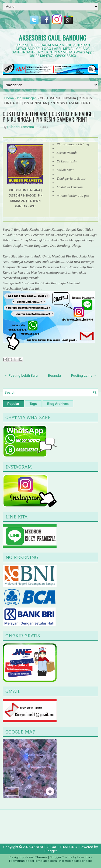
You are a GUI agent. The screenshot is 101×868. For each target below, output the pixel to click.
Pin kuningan (27, 98)
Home (9, 98)
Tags (33, 404)
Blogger (51, 851)
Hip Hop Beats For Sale (76, 861)
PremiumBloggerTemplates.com (33, 861)
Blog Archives (58, 404)
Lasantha (84, 857)
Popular (13, 404)
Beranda (54, 375)
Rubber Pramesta (21, 127)
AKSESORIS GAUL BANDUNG (53, 38)
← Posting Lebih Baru (21, 375)
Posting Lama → (84, 375)
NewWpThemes (36, 857)
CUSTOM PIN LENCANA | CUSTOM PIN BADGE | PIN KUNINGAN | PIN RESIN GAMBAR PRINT (49, 117)
